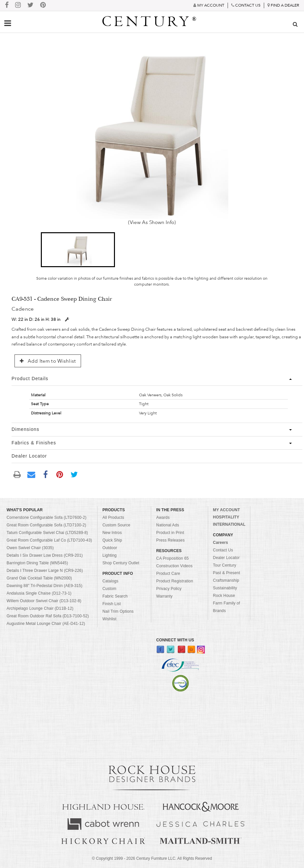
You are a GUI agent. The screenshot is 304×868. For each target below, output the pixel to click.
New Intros (112, 533)
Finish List (112, 604)
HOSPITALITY (226, 517)
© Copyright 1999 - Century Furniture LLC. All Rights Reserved (152, 858)
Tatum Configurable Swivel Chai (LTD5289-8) (47, 533)
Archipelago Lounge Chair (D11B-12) (40, 608)
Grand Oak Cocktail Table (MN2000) (39, 578)
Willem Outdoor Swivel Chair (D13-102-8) (44, 601)
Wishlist (110, 619)
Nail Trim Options (118, 611)
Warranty (164, 596)
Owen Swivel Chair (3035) (30, 548)
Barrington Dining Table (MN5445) (37, 563)
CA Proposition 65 (172, 558)
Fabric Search (115, 596)
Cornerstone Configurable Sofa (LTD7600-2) (46, 518)
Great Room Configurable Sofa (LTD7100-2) (46, 525)
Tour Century (225, 565)
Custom (109, 589)
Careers (221, 543)
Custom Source (116, 525)
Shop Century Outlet (121, 563)
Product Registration (175, 581)
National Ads (167, 525)
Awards (163, 518)
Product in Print (170, 533)
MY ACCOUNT (227, 510)
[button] (78, 250)
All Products (113, 518)
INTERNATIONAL (229, 524)
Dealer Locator (226, 558)
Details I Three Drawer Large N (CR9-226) (45, 571)
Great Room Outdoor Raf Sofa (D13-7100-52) (48, 616)
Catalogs (111, 581)
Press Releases (170, 540)
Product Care (168, 574)
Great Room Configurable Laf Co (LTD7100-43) (49, 540)
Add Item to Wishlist (48, 361)
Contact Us (223, 550)
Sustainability (225, 588)
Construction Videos (174, 566)
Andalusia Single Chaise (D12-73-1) (39, 593)
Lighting (110, 555)
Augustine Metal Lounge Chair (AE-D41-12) (46, 624)
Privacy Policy (169, 589)
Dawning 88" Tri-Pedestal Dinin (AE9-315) (44, 586)
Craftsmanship (226, 580)
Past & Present (227, 573)
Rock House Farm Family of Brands (227, 603)
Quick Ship (112, 540)
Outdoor (110, 548)
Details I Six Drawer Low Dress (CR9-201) (45, 555)
